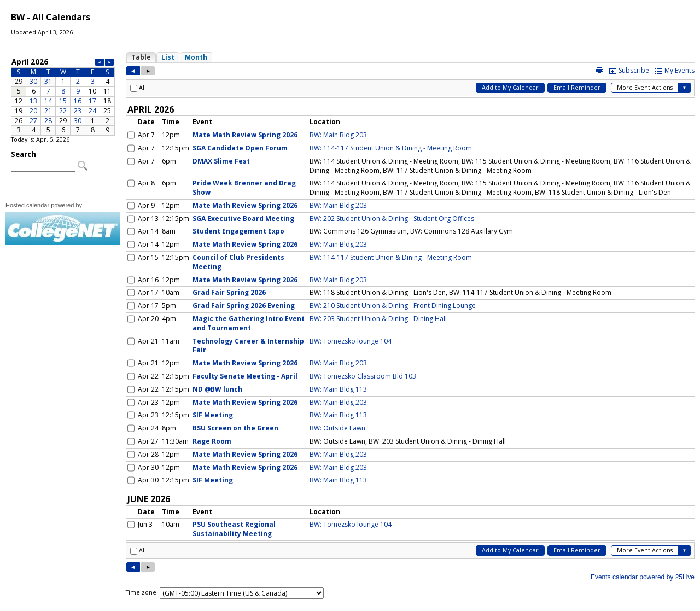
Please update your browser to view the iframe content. (63, 96)
